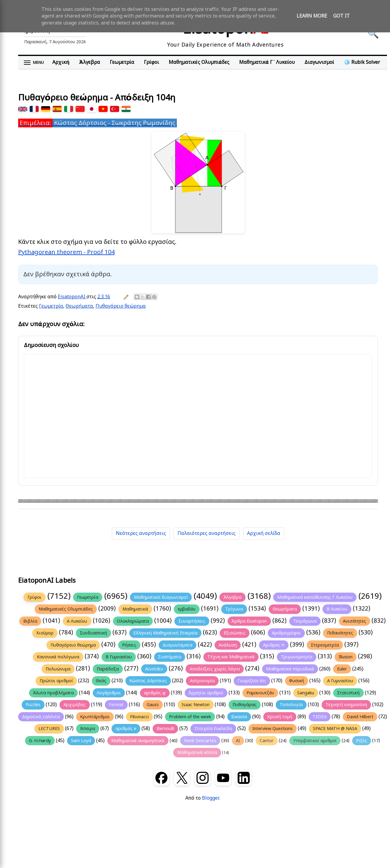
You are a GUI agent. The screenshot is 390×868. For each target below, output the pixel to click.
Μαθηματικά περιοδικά (290, 669)
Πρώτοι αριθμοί (56, 681)
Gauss (153, 705)
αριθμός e (126, 729)
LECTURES (49, 729)
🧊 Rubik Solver (362, 62)
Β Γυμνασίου (119, 657)
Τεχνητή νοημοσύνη (346, 705)
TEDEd (320, 717)
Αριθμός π (274, 645)
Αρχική (61, 62)
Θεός (101, 681)
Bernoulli (165, 729)
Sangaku (306, 693)
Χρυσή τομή (280, 717)
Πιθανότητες (340, 633)
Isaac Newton (196, 705)
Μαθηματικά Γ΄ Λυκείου (267, 62)
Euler (342, 669)
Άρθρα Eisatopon (249, 621)
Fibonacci (139, 717)
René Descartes (200, 741)
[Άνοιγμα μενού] (34, 63)
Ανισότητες (354, 621)
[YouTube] (223, 778)
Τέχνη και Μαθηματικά (231, 657)
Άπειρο (88, 729)
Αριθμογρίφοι (286, 633)
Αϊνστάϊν (154, 669)
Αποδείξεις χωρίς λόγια (215, 669)
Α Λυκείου (77, 621)
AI (238, 741)
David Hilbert (360, 717)
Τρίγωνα (234, 609)
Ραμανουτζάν (260, 693)
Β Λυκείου (337, 609)
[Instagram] (203, 778)
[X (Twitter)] (182, 778)
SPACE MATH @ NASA (335, 729)
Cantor (267, 741)
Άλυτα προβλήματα (53, 693)
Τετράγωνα (305, 621)
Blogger (210, 798)
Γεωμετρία (122, 62)
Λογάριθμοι (109, 693)
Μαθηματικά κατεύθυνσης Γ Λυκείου (315, 597)
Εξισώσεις (234, 633)
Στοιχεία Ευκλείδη (213, 729)
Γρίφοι (151, 62)
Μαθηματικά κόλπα (197, 752)
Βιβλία (30, 621)
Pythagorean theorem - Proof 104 (66, 252)
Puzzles (33, 705)
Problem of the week (190, 717)
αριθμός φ (155, 693)
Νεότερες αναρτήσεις (141, 533)
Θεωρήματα (79, 306)
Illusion (346, 657)
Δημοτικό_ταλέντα (41, 717)
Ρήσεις (129, 645)
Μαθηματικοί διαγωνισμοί (161, 597)
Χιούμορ (45, 633)
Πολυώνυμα (58, 669)
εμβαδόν (187, 609)
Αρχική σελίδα (264, 533)
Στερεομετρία (325, 645)
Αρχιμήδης (75, 705)
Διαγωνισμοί (319, 62)
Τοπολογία (291, 705)
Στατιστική (348, 693)
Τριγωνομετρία (297, 657)
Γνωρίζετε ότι (252, 681)
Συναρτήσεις (192, 621)
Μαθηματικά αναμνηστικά (138, 741)
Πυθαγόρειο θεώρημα (121, 306)
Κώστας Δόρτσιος (148, 681)
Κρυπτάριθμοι (95, 717)
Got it (341, 16)
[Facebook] (161, 778)
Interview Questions (273, 729)
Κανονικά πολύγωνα (58, 657)
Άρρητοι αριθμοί (206, 693)
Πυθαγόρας (245, 705)
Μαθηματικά (135, 609)
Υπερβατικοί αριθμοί (315, 741)
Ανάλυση (228, 645)
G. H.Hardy (40, 741)
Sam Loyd (81, 741)
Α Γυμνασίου (340, 681)
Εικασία (239, 717)
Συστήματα (170, 657)
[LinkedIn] (244, 778)
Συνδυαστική (93, 633)
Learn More (312, 16)
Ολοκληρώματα (133, 621)
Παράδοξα (108, 669)
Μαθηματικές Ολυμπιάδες (199, 62)
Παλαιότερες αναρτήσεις (206, 533)
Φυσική (297, 681)
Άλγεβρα (90, 62)
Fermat (116, 705)
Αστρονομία (202, 681)
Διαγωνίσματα (177, 645)
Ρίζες (362, 741)
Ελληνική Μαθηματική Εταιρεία (165, 633)
